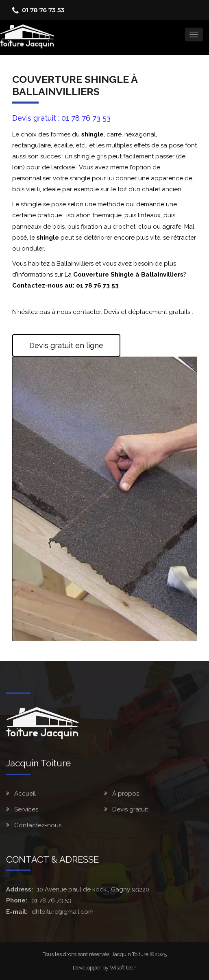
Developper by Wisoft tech (105, 968)
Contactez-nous (38, 825)
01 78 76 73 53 (43, 10)
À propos (126, 794)
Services (26, 809)
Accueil (25, 794)
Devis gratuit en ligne (66, 345)
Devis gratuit (130, 809)
